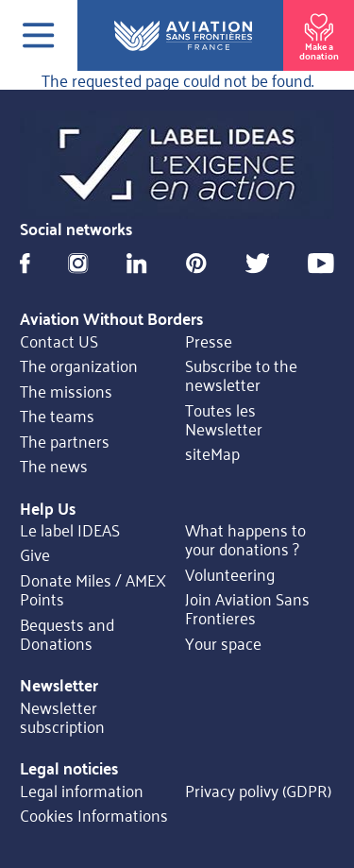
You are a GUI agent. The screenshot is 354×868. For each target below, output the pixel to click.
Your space (223, 642)
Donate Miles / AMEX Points (93, 590)
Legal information (82, 790)
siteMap (212, 453)
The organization (79, 366)
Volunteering (230, 573)
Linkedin (136, 263)
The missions (66, 390)
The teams (57, 416)
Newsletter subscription (62, 716)
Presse (209, 340)
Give (35, 554)
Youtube (321, 263)
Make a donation (319, 34)
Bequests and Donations (67, 633)
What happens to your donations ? (245, 540)
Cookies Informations (94, 815)
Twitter (258, 263)
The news (54, 466)
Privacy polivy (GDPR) (258, 790)
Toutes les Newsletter (224, 419)
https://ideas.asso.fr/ (177, 165)
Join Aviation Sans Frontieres (247, 609)
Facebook (25, 263)
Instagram (78, 263)
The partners (65, 440)
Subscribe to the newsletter (241, 375)
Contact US (59, 340)
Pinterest (196, 263)
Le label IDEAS (70, 530)
